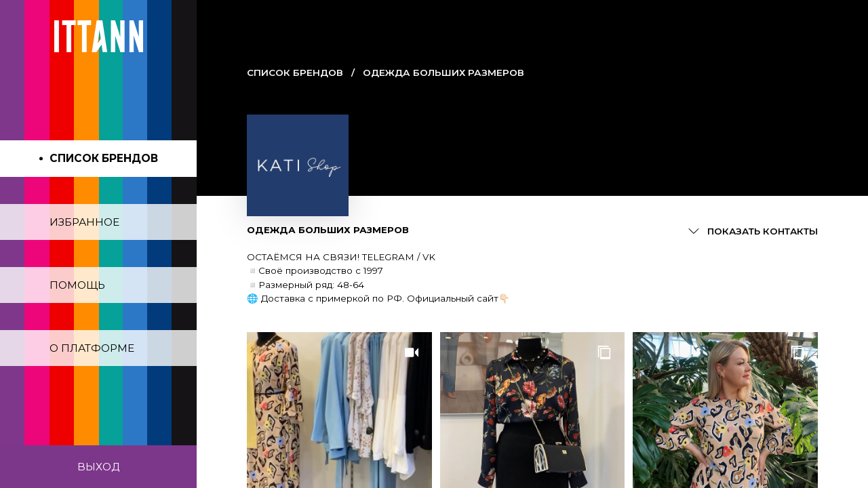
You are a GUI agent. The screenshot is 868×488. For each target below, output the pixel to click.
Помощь (77, 285)
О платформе (92, 348)
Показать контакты (763, 231)
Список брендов (104, 158)
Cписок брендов (295, 73)
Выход (98, 467)
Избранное (84, 222)
